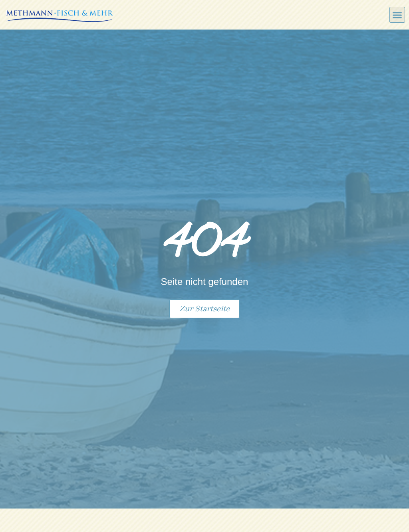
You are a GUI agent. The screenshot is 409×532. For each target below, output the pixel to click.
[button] (397, 15)
